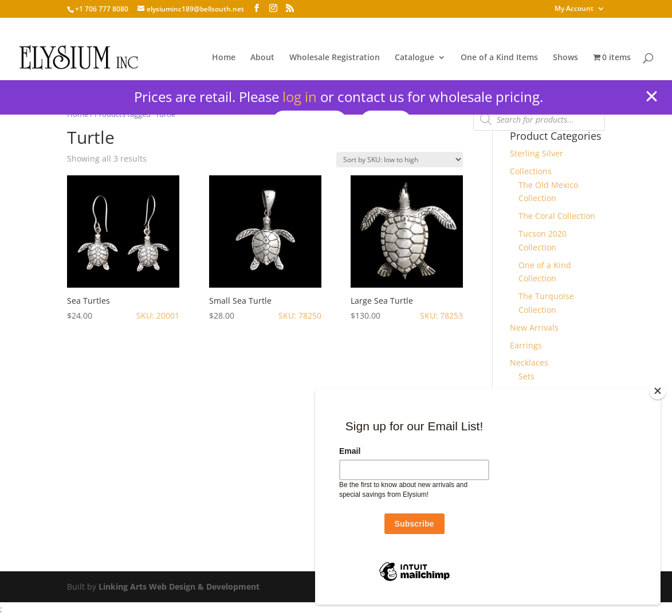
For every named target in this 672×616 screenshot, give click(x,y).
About (262, 58)
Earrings (526, 345)
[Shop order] (400, 160)
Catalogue (414, 58)
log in (300, 97)
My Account (574, 9)
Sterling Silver (537, 153)
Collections (531, 171)
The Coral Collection (557, 216)
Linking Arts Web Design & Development (179, 586)
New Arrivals (534, 327)
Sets (526, 376)
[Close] (658, 391)
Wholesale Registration (335, 58)
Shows (565, 58)
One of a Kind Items (499, 58)
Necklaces (529, 362)
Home (224, 58)
